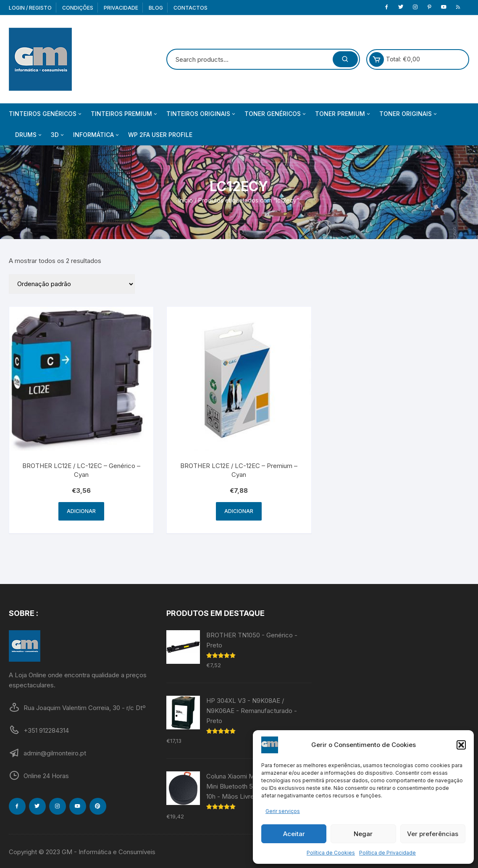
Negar (363, 834)
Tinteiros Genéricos (46, 114)
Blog (156, 8)
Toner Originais (409, 114)
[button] (461, 745)
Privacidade (121, 8)
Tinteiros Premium (125, 114)
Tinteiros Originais (201, 114)
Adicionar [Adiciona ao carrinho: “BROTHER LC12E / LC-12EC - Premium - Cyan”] (239, 511)
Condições (78, 8)
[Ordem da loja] (72, 284)
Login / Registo (30, 8)
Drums (29, 135)
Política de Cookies (331, 853)
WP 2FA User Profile (160, 135)
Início (186, 200)
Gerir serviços (283, 811)
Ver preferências (433, 834)
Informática (97, 135)
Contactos (190, 8)
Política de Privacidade (387, 853)
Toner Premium (343, 114)
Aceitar (294, 834)
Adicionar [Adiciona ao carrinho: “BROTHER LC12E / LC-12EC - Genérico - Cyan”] (81, 511)
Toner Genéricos (276, 114)
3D (58, 135)
